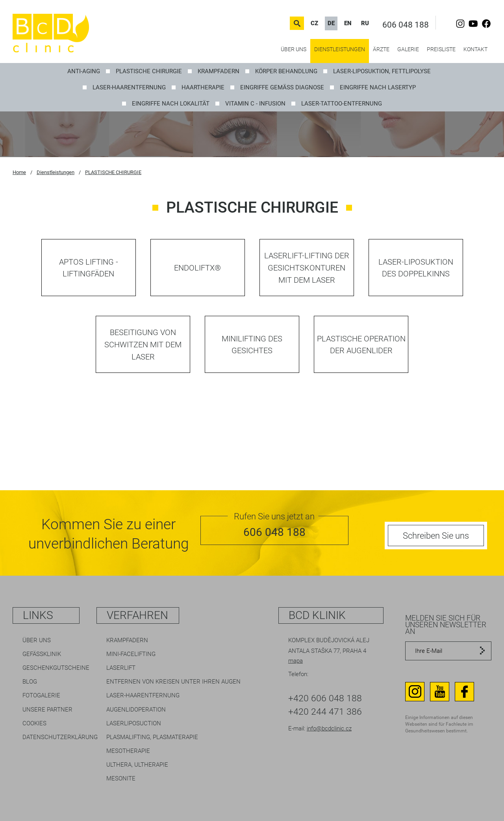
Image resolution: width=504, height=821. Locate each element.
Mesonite (121, 778)
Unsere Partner (47, 710)
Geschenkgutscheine (56, 668)
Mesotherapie (128, 751)
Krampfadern (127, 640)
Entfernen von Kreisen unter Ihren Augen (173, 682)
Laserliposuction (134, 723)
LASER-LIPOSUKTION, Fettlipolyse (382, 71)
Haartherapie (203, 87)
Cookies (34, 723)
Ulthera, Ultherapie (137, 765)
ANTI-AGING (84, 71)
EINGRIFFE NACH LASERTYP (378, 87)
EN (348, 23)
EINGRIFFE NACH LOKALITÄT (171, 104)
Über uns (294, 49)
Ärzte (381, 49)
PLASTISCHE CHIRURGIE (149, 71)
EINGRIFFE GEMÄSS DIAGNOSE (282, 87)
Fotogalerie (41, 695)
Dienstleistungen (340, 49)
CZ (314, 23)
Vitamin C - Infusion (255, 104)
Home (19, 172)
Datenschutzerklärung (60, 737)
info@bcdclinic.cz (329, 728)
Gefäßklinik (42, 654)
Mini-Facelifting (131, 654)
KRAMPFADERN (219, 71)
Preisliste (441, 49)
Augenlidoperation (136, 710)
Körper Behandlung (286, 71)
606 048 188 (406, 25)
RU (365, 23)
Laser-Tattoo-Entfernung (342, 104)
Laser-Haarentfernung (129, 87)
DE (331, 23)
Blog (30, 682)
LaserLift (121, 668)
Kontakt (475, 49)
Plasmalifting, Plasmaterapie (152, 737)
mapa (296, 661)
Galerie (408, 49)
